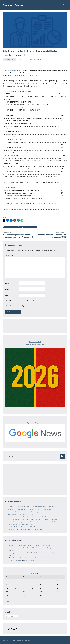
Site (7, 295)
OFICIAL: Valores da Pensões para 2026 (32, 558)
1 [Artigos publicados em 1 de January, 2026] (32, 581)
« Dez (7, 601)
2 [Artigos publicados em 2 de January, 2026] (41, 581)
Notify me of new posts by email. (18, 306)
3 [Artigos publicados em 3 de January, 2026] (49, 581)
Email (8, 289)
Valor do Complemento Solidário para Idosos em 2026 (36, 545)
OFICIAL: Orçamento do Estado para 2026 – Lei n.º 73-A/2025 (26, 529)
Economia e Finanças (14, 5)
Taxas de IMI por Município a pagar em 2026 (21, 514)
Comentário (10, 255)
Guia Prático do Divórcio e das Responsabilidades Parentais (20, 227)
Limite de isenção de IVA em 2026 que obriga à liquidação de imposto (29, 509)
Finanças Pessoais (9, 59)
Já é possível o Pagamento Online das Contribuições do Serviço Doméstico (31, 512)
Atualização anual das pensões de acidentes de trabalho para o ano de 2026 (31, 522)
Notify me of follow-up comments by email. (21, 301)
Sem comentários (36, 59)
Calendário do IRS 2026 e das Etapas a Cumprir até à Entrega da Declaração (31, 507)
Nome (8, 283)
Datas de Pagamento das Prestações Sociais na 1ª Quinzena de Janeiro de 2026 (32, 519)
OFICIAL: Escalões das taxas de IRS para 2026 (22, 524)
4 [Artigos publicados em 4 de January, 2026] (58, 581)
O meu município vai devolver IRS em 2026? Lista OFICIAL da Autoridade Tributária (33, 517)
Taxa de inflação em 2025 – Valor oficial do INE (22, 527)
